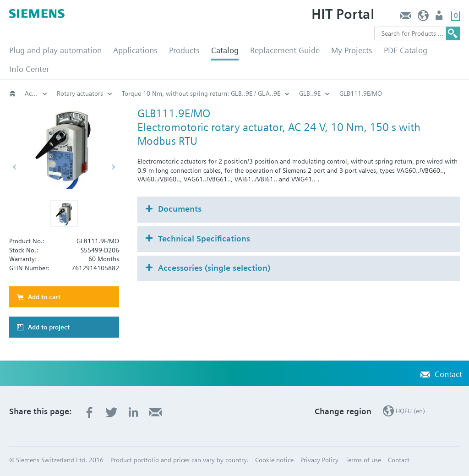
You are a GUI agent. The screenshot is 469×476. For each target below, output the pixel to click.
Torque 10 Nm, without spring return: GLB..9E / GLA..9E (201, 93)
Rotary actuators (80, 93)
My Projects (352, 50)
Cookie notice (274, 460)
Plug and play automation (55, 50)
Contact (406, 18)
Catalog (225, 50)
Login (440, 18)
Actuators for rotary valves (36, 93)
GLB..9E (310, 93)
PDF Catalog (406, 50)
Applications (135, 50)
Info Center (29, 69)
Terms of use (363, 460)
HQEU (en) (423, 18)
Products (184, 50)
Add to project (49, 327)
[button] (64, 213)
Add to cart (44, 297)
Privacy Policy (319, 460)
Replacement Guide (285, 50)
